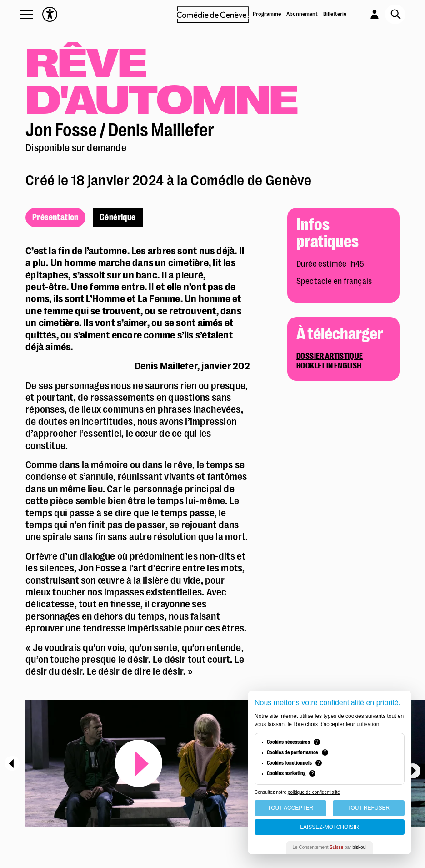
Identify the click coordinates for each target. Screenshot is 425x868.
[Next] (413, 771)
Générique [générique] (118, 217)
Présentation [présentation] (55, 217)
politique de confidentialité (314, 792)
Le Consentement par (330, 847)
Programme (267, 14)
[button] (26, 15)
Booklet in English (329, 366)
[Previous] (12, 763)
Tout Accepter (290, 808)
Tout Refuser (368, 808)
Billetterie (335, 14)
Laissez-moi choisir (329, 827)
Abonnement (302, 14)
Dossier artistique (330, 357)
